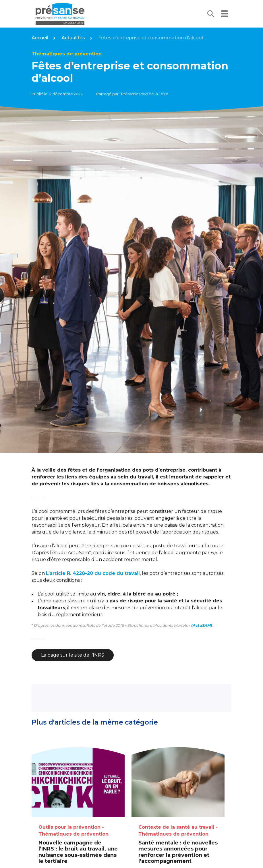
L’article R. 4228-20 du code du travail (93, 573)
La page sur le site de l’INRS (73, 655)
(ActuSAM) (202, 625)
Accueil (40, 38)
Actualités (73, 38)
